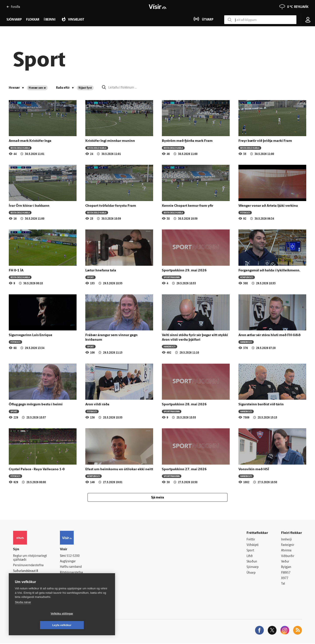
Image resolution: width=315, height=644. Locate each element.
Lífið (250, 556)
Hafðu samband (71, 567)
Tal (283, 584)
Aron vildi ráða (97, 404)
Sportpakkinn (172, 277)
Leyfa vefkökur (88, 625)
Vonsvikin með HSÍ (254, 469)
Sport (90, 277)
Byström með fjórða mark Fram (187, 141)
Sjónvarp (253, 568)
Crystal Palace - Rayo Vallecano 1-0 (37, 469)
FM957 (286, 573)
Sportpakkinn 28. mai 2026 (184, 404)
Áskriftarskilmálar (72, 578)
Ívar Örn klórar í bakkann (29, 206)
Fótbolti (245, 213)
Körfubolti (247, 277)
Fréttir (251, 540)
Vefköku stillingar (36, 625)
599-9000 (26, 582)
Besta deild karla (20, 148)
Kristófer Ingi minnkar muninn (110, 141)
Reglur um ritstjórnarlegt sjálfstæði (30, 558)
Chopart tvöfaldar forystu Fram (111, 206)
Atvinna (286, 551)
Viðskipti (253, 545)
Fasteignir (288, 545)
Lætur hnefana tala (101, 271)
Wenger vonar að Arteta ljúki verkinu (268, 206)
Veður (285, 562)
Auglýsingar (68, 562)
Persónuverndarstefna (28, 566)
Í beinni (50, 20)
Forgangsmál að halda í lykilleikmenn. (269, 271)
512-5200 (73, 556)
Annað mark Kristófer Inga (30, 141)
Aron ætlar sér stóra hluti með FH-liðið (269, 335)
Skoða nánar (23, 614)
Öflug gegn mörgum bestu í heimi (36, 404)
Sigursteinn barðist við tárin (261, 404)
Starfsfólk (66, 584)
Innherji (286, 540)
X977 (285, 579)
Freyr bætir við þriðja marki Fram (265, 141)
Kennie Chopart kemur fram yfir (188, 206)
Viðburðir (288, 556)
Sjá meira (157, 498)
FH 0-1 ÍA (16, 271)
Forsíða (13, 7)
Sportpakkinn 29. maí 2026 (184, 271)
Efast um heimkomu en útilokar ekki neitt (119, 469)
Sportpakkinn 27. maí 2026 (184, 469)
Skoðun (252, 562)
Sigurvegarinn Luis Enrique (31, 335)
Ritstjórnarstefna (71, 573)
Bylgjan (286, 568)
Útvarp (251, 573)
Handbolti (170, 346)
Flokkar (33, 20)
